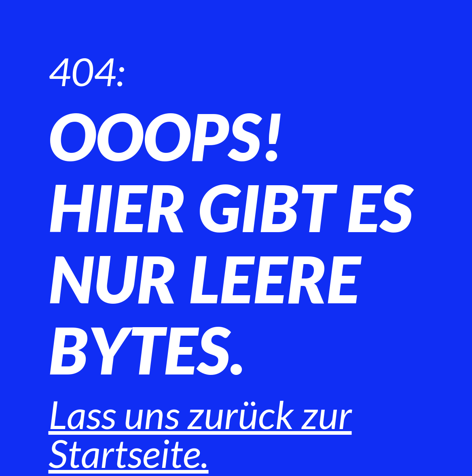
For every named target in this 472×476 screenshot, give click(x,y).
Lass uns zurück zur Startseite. (200, 434)
